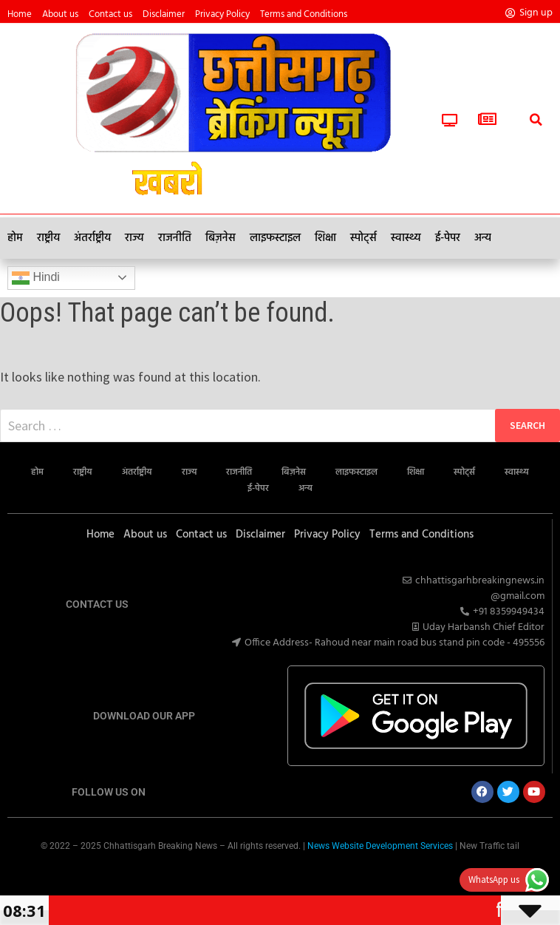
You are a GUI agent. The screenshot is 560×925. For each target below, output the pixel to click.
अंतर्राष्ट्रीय (92, 238)
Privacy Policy (222, 14)
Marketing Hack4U (275, 874)
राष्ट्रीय (48, 238)
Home (20, 14)
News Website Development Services (380, 846)
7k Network (288, 874)
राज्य (134, 238)
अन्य (483, 238)
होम (15, 238)
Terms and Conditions (304, 14)
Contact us (110, 14)
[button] (536, 104)
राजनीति (175, 238)
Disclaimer (164, 14)
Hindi (36, 278)
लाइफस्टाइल (275, 238)
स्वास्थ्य (406, 238)
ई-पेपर (448, 238)
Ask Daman (282, 874)
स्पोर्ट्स (363, 238)
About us (60, 14)
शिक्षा (325, 238)
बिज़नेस (221, 238)
